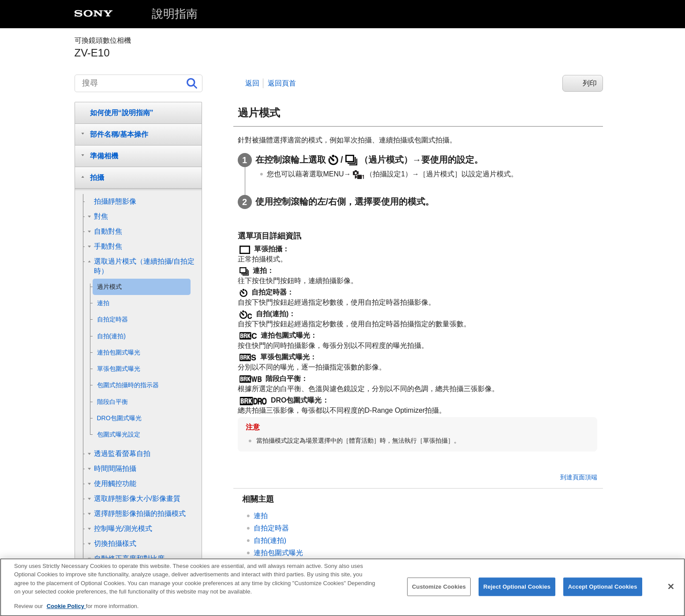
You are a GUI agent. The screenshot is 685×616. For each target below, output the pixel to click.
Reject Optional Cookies (517, 593)
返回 (252, 83)
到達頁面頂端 (579, 477)
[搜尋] (138, 83)
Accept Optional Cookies (603, 593)
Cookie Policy (66, 613)
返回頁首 (282, 83)
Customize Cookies (439, 593)
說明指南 (175, 14)
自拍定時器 (271, 528)
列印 (590, 83)
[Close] (671, 593)
